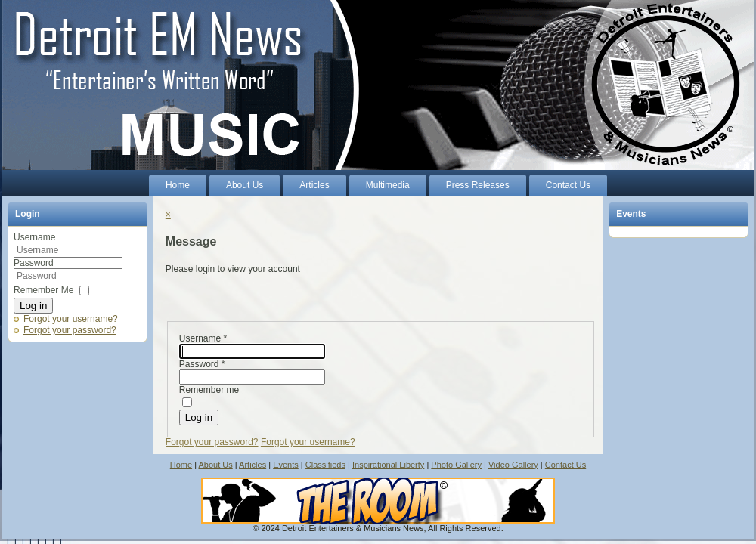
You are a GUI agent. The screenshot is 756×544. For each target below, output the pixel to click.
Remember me (209, 390)
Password (34, 263)
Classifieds (325, 465)
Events (286, 465)
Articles (253, 465)
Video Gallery (513, 465)
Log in (33, 306)
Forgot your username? (71, 319)
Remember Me (43, 290)
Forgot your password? (70, 330)
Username (34, 237)
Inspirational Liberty (388, 465)
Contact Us (565, 465)
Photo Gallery (456, 465)
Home (181, 465)
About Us (215, 465)
